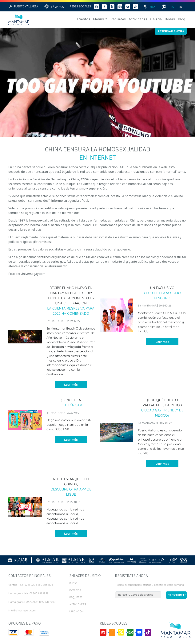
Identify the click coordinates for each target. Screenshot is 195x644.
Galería (156, 19)
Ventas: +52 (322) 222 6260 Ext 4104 (31, 585)
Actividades (138, 19)
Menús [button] (99, 19)
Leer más (71, 385)
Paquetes (118, 19)
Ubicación (76, 611)
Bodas (170, 19)
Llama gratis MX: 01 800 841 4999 (28, 593)
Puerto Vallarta (23, 7)
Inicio (73, 583)
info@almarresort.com (22, 610)
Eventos (84, 19)
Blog (181, 19)
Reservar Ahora (171, 31)
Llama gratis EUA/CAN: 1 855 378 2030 (32, 602)
